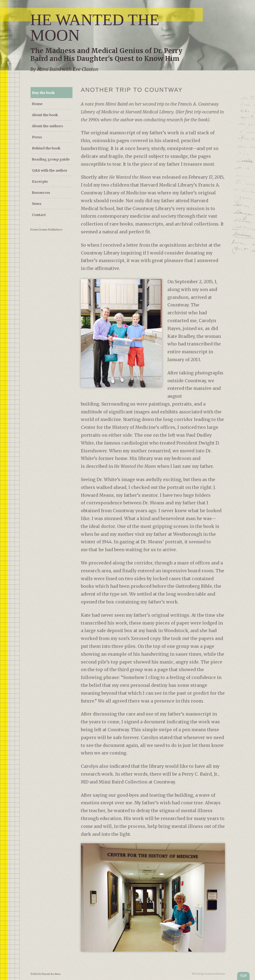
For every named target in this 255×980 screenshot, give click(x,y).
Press (37, 137)
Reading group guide (51, 159)
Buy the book (43, 93)
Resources (41, 192)
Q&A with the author (50, 170)
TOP (243, 976)
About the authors (47, 126)
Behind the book (46, 148)
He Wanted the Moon (95, 27)
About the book (45, 115)
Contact (39, 215)
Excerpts (40, 181)
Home (37, 104)
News (37, 204)
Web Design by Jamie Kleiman (208, 974)
